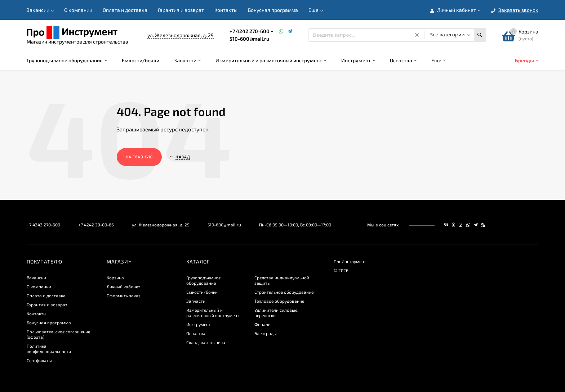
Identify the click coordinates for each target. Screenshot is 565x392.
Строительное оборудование (284, 292)
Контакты (226, 10)
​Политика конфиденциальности (49, 349)
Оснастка (196, 333)
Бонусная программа (273, 10)
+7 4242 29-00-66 (96, 225)
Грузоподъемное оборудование (203, 280)
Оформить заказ (124, 296)
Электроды (266, 333)
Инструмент (199, 324)
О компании (78, 10)
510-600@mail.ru (249, 39)
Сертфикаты (39, 360)
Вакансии (38, 10)
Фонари (263, 324)
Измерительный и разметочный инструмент (213, 313)
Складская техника (206, 342)
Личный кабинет (123, 287)
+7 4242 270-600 (250, 31)
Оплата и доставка (125, 10)
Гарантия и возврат (181, 10)
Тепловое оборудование (279, 301)
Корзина (115, 278)
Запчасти (196, 301)
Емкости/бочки (202, 292)
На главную (139, 157)
